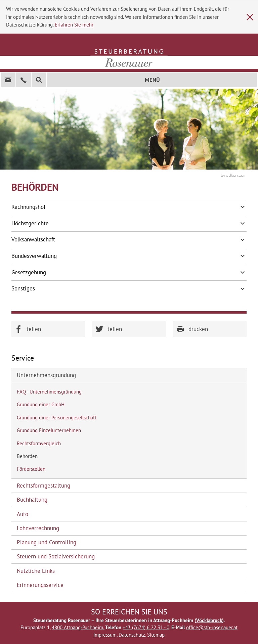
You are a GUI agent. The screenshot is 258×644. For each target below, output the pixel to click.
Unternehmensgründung (46, 375)
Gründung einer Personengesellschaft (57, 418)
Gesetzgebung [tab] (129, 272)
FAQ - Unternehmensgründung (49, 392)
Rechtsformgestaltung (44, 486)
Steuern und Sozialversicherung (56, 556)
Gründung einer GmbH (41, 404)
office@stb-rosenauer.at (212, 627)
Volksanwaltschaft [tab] (129, 240)
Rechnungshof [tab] (129, 207)
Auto (23, 514)
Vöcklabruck (209, 620)
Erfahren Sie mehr (74, 25)
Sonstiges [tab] (129, 289)
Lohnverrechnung (38, 528)
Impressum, (105, 635)
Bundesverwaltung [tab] (129, 256)
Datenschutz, (132, 635)
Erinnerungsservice (40, 585)
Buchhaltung (32, 500)
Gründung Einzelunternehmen (49, 430)
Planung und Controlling (47, 542)
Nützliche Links (36, 571)
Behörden (27, 456)
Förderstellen (31, 469)
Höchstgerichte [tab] (129, 223)
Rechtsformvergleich (39, 443)
